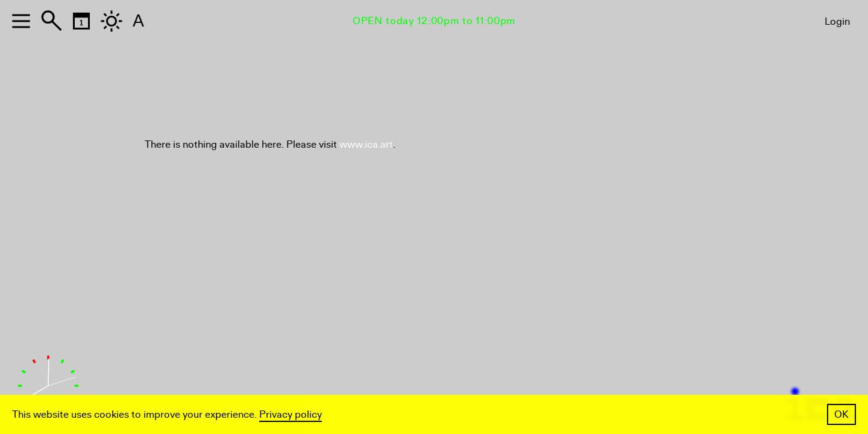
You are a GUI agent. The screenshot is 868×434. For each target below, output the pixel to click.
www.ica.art (366, 144)
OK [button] (841, 414)
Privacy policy (291, 414)
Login (837, 21)
